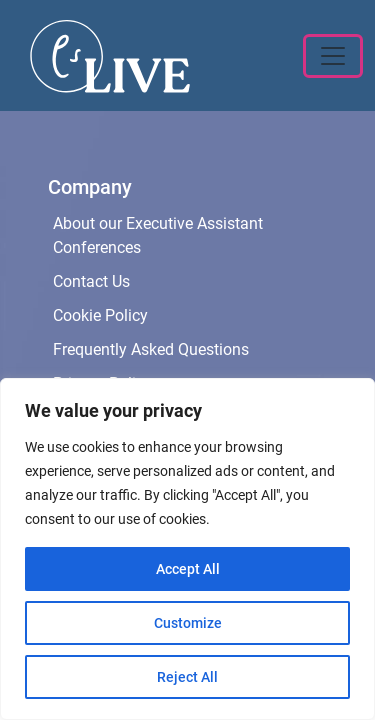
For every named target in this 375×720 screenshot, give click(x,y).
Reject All (187, 677)
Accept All (188, 569)
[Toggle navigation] (333, 56)
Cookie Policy (100, 315)
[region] (187, 549)
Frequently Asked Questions (151, 349)
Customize (188, 623)
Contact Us (91, 281)
